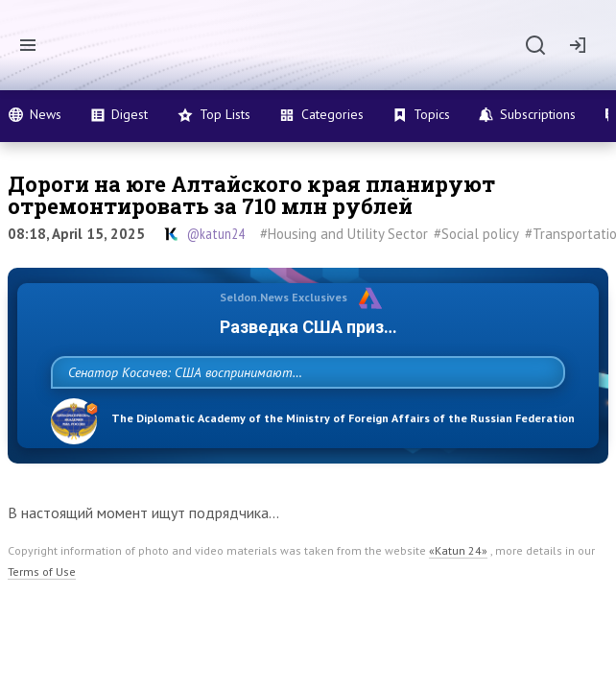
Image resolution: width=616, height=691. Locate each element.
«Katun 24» (458, 593)
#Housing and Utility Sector (344, 234)
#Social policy (476, 234)
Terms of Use (42, 614)
